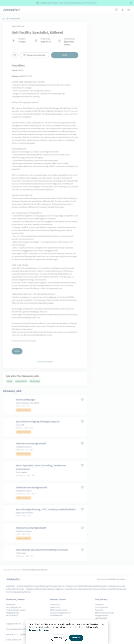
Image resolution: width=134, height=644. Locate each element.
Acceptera (76, 638)
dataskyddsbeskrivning (39, 630)
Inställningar (59, 638)
